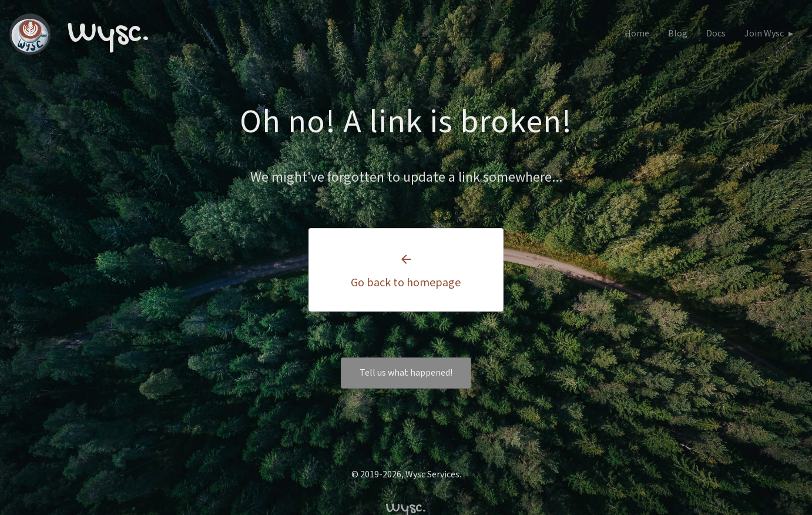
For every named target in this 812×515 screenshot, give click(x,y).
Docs (716, 34)
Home (637, 34)
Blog (678, 34)
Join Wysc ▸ (769, 34)
